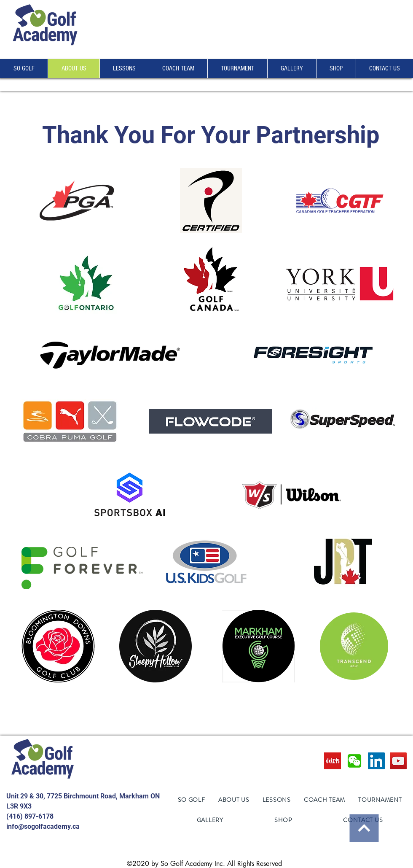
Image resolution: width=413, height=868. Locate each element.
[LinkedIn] (376, 761)
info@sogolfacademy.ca (43, 826)
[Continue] (364, 828)
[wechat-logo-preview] (354, 761)
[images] (333, 761)
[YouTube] (398, 761)
